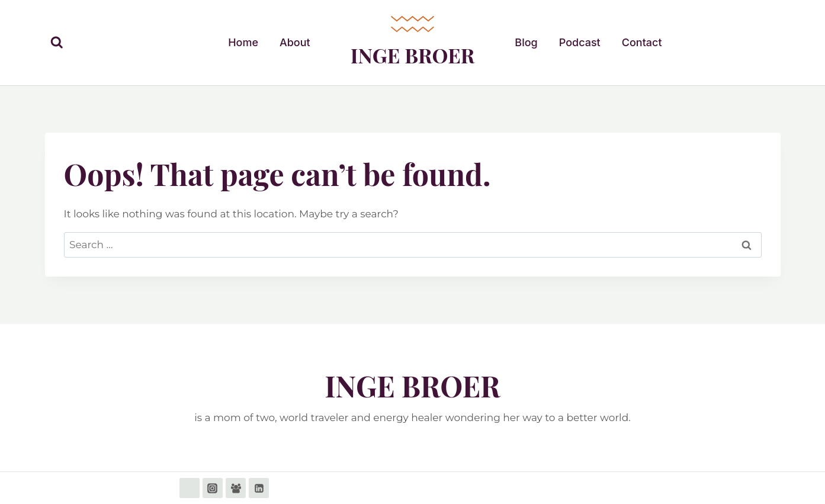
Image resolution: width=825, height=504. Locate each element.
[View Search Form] (57, 43)
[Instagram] (213, 488)
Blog (526, 42)
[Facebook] (190, 488)
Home (243, 42)
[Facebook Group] (236, 488)
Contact (642, 42)
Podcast (580, 42)
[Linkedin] (259, 488)
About (295, 42)
